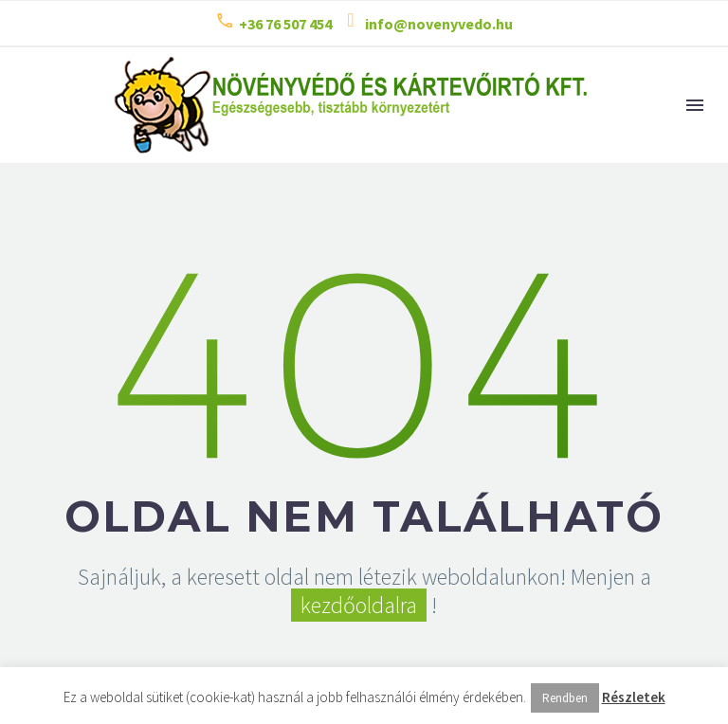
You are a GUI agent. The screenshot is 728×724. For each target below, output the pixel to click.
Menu (695, 105)
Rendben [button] (565, 698)
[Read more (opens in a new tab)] (273, 23)
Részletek (634, 697)
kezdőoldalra (359, 605)
